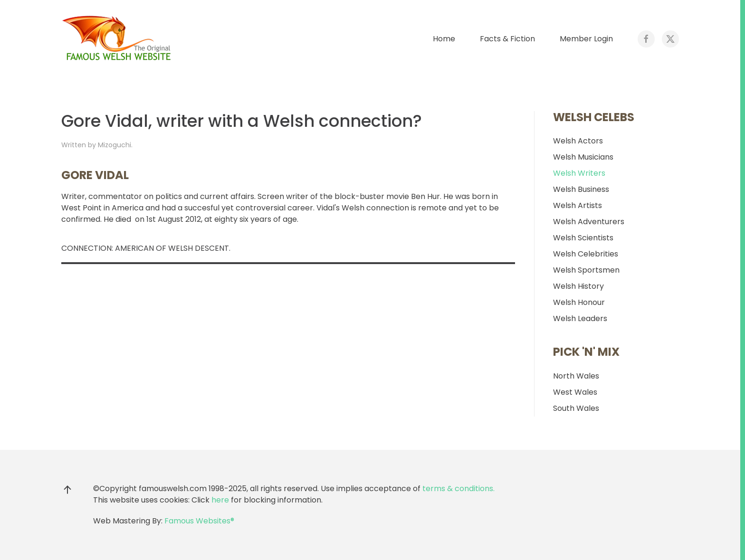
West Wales (575, 392)
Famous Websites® (199, 521)
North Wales (576, 376)
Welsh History (578, 286)
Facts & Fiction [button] (507, 39)
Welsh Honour (579, 302)
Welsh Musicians (583, 157)
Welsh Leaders (580, 318)
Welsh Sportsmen (586, 270)
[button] (67, 490)
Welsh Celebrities (586, 254)
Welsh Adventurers (589, 222)
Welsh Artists (578, 205)
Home (444, 39)
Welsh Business (581, 189)
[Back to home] (118, 39)
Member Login (586, 39)
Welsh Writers (579, 173)
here (220, 500)
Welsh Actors (578, 141)
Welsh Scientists (583, 238)
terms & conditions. (458, 489)
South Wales (576, 408)
